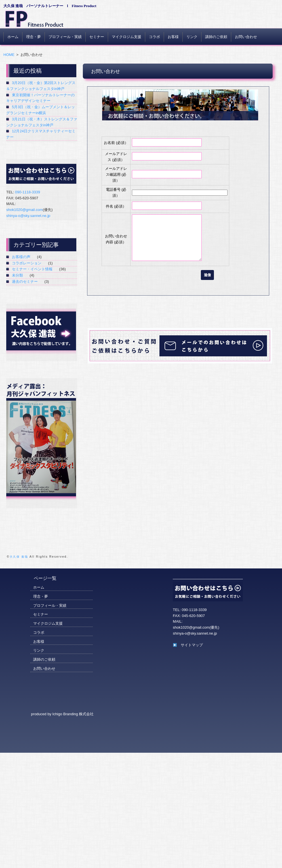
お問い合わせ (246, 37)
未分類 (17, 275)
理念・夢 (33, 37)
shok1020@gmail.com (25, 210)
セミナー (97, 37)
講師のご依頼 (216, 37)
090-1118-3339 (28, 192)
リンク (192, 37)
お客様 (173, 37)
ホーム (13, 37)
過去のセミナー (25, 282)
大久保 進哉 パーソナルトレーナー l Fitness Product (50, 6)
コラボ (154, 37)
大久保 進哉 (19, 557)
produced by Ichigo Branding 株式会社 (62, 714)
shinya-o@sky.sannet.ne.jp (28, 216)
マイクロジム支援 (127, 37)
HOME (9, 55)
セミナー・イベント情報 (32, 269)
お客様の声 (21, 257)
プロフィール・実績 (65, 37)
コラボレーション (27, 263)
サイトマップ (188, 645)
